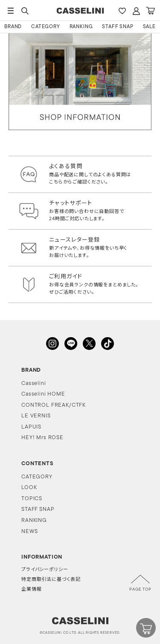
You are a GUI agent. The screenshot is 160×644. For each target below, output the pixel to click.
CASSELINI (80, 11)
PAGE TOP (140, 590)
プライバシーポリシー (45, 570)
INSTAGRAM (52, 344)
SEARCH (25, 11)
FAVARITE (122, 11)
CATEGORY (46, 27)
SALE (149, 27)
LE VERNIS (36, 416)
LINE (71, 344)
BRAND (13, 27)
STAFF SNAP (118, 27)
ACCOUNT (136, 11)
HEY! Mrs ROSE (42, 438)
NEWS (29, 532)
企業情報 (31, 590)
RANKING (81, 27)
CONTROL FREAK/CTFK (54, 405)
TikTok (108, 344)
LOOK (29, 488)
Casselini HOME (43, 394)
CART (150, 11)
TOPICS (32, 499)
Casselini (34, 383)
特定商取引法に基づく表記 (51, 580)
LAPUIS (31, 427)
